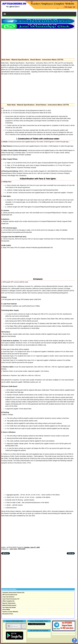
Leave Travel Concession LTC (11, 599)
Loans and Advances (8, 597)
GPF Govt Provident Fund (10, 595)
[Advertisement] (38, 43)
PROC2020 (21, 549)
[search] (16, 626)
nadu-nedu (13, 549)
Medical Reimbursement (9, 605)
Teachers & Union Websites (10, 612)
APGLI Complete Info (8, 601)
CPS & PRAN (6, 610)
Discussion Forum (8, 614)
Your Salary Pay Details (9, 607)
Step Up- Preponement (9, 603)
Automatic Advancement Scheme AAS (13, 593)
